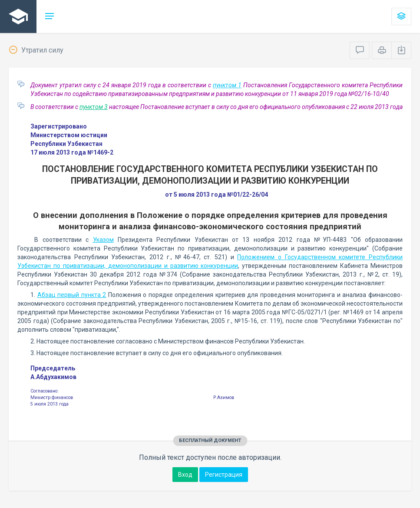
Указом (103, 240)
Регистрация (224, 475)
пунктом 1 (227, 85)
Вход (185, 475)
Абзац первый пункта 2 (72, 295)
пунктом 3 (94, 107)
